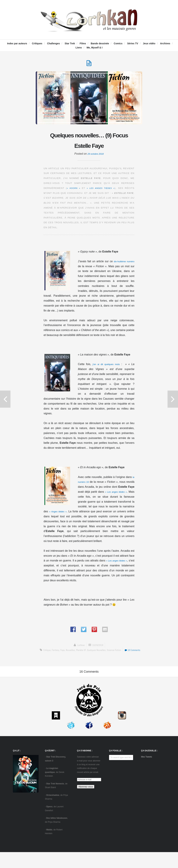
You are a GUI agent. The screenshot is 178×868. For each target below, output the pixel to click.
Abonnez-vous (86, 802)
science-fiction (125, 653)
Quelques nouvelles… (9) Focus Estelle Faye (89, 142)
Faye (70, 653)
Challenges (53, 43)
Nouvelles (79, 653)
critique (53, 653)
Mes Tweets (146, 773)
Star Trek (70, 43)
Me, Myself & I (95, 48)
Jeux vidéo (149, 43)
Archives (165, 43)
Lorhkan (80, 648)
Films (83, 43)
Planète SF (90, 653)
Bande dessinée (100, 43)
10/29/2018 (98, 648)
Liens (79, 48)
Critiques (37, 43)
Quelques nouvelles (106, 653)
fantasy (63, 653)
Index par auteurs (17, 43)
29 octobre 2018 (96, 156)
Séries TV (133, 43)
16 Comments (90, 658)
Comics (118, 43)
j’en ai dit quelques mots (107, 367)
